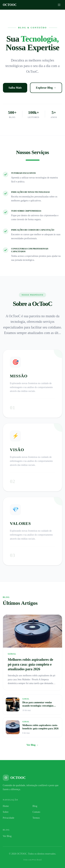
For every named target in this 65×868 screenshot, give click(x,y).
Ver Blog (7, 836)
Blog (35, 806)
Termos (36, 818)
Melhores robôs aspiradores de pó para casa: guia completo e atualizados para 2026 (31, 664)
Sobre (6, 812)
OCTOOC (10, 5)
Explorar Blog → (46, 88)
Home (6, 806)
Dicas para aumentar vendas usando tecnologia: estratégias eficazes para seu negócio (38, 706)
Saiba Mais (15, 88)
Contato (36, 812)
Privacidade (8, 818)
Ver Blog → (32, 745)
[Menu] (59, 5)
